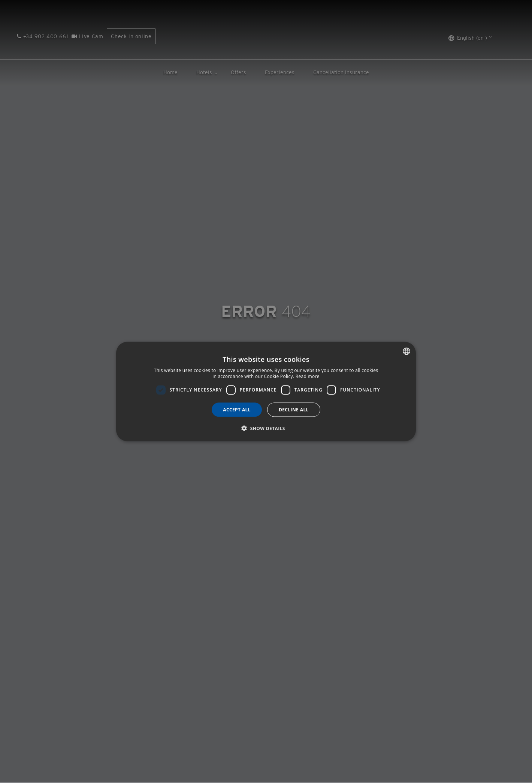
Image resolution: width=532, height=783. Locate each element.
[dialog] (266, 392)
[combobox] (406, 351)
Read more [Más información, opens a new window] (308, 376)
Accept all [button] (237, 409)
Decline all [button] (294, 409)
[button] (266, 428)
